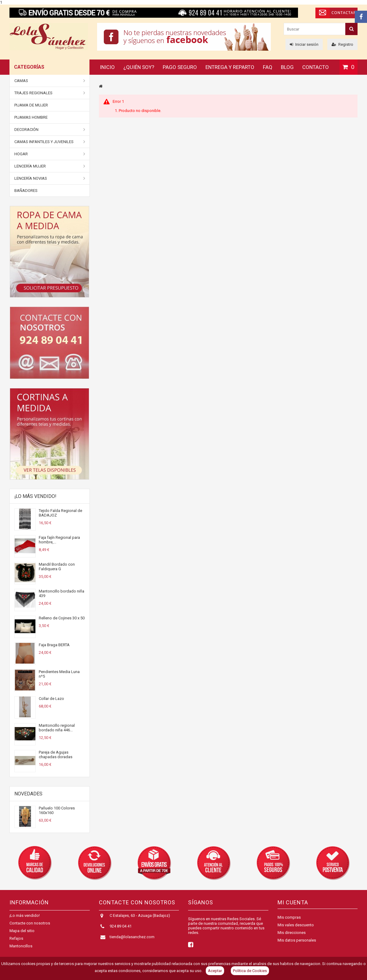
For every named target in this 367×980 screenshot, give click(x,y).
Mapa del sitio (22, 934)
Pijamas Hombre (31, 117)
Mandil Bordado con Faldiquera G (57, 567)
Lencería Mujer (50, 166)
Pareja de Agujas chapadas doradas (56, 755)
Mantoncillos (21, 949)
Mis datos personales (297, 940)
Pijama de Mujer (31, 105)
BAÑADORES (26, 191)
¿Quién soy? (139, 67)
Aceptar (215, 971)
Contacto (316, 67)
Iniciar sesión (304, 44)
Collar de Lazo (51, 699)
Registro (342, 44)
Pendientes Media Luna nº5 (59, 674)
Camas (50, 81)
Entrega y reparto (230, 67)
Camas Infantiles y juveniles (50, 142)
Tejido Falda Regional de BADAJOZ (60, 513)
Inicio (107, 67)
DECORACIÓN (50, 130)
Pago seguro (180, 67)
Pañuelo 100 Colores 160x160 (57, 810)
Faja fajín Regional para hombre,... (59, 540)
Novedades (28, 794)
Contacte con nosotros (30, 926)
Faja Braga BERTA (54, 645)
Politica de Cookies (250, 971)
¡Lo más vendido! (35, 496)
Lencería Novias (50, 178)
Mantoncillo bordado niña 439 (62, 593)
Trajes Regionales (50, 93)
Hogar (50, 154)
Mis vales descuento (296, 925)
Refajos (16, 942)
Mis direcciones (292, 933)
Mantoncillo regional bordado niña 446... (57, 728)
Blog (287, 67)
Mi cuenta (293, 902)
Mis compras (289, 917)
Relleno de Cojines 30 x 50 (62, 618)
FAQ (268, 67)
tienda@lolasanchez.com (132, 940)
